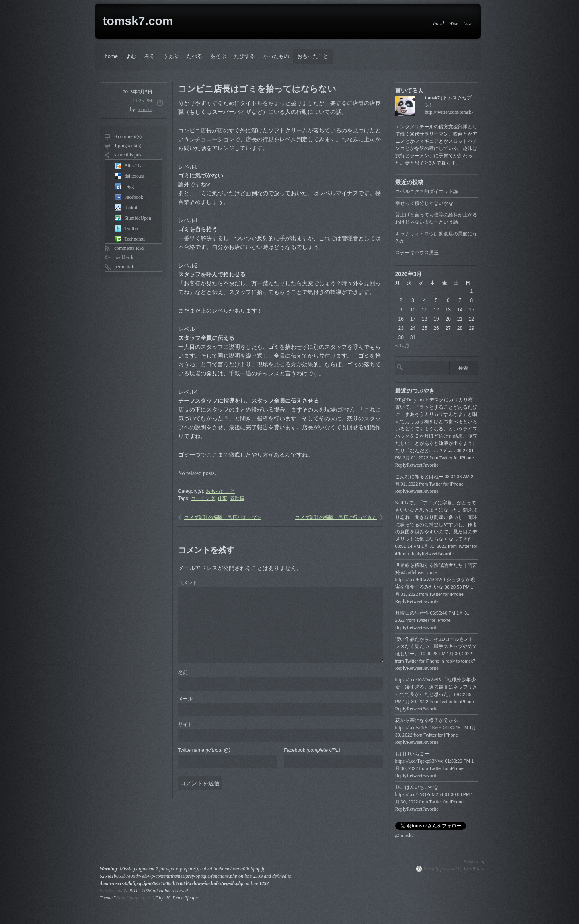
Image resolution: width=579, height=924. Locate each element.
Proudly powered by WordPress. (455, 869)
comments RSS (129, 248)
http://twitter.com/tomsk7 (450, 112)
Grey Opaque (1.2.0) (136, 898)
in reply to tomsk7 (458, 661)
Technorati (135, 239)
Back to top (475, 862)
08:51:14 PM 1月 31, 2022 (421, 546)
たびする (244, 56)
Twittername (204, 750)
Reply (401, 465)
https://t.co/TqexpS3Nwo (420, 761)
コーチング (203, 498)
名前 (183, 673)
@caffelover (413, 572)
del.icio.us (134, 176)
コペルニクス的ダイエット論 (427, 191)
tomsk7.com (138, 21)
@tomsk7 (404, 836)
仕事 (222, 498)
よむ (131, 56)
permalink (124, 267)
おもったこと (313, 56)
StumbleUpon (138, 218)
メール (185, 699)
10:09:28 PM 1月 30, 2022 (446, 654)
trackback (124, 257)
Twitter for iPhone (457, 458)
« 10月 (402, 346)
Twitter (131, 228)
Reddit (131, 208)
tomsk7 (145, 109)
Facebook (134, 197)
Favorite (431, 465)
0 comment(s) (128, 136)
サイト (185, 724)
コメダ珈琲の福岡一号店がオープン (223, 517)
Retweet (414, 465)
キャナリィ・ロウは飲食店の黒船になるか (436, 237)
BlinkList (134, 166)
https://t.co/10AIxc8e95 (418, 680)
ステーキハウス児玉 (417, 253)
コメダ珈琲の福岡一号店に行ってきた (336, 517)
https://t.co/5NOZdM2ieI (419, 794)
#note (432, 572)
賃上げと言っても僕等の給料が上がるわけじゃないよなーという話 (436, 218)
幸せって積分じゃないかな (424, 203)
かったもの (276, 56)
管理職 (237, 498)
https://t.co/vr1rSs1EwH (419, 728)
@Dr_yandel (415, 400)
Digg (129, 187)
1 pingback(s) (128, 146)
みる (150, 56)
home (112, 56)
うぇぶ (171, 56)
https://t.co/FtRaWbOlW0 (420, 580)
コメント (188, 583)
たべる (194, 56)
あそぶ (218, 56)
